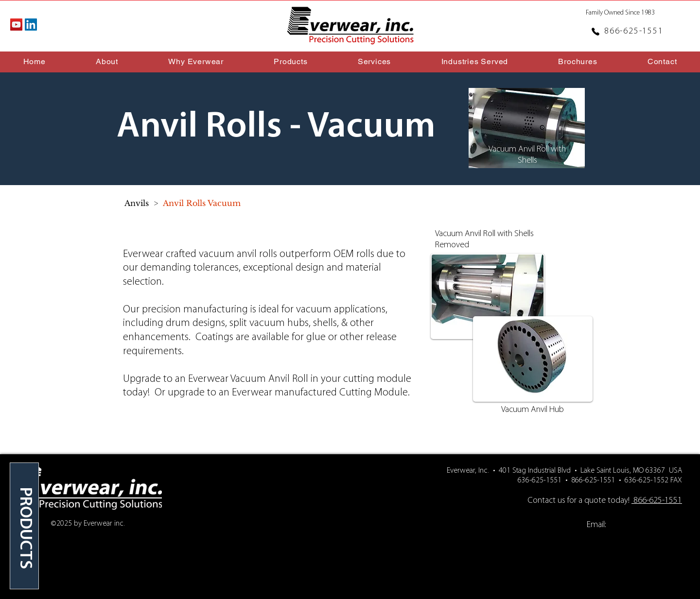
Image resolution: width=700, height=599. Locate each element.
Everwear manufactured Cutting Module (320, 393)
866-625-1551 (593, 480)
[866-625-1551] (628, 31)
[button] (196, 61)
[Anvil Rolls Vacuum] (202, 203)
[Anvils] (137, 203)
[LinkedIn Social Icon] (31, 25)
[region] (24, 526)
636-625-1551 (540, 480)
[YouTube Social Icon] (16, 25)
